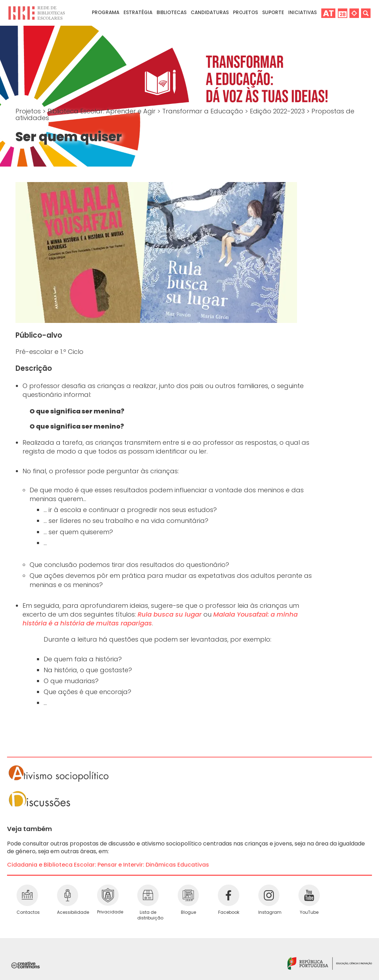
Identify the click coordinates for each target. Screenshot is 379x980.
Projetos (245, 13)
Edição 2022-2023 (278, 111)
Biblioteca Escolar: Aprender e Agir (102, 111)
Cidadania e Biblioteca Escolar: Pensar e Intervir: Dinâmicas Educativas (108, 865)
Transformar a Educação (204, 111)
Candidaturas (210, 13)
